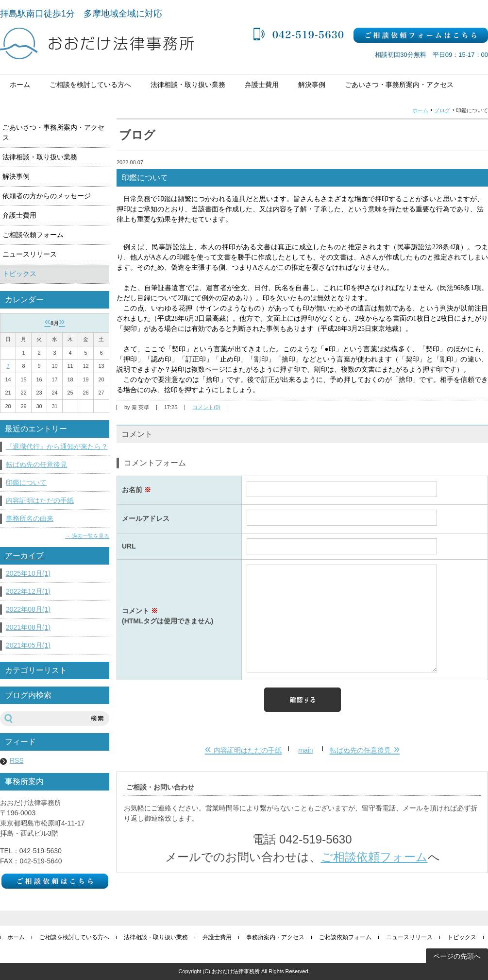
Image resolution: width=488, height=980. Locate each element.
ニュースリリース (30, 254)
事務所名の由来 (30, 518)
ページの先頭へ (457, 956)
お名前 (136, 490)
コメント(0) (206, 407)
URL (129, 546)
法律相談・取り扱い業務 (188, 85)
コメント (179, 617)
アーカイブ (24, 556)
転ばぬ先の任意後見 (36, 464)
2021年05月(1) (28, 645)
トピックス (19, 274)
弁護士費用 (262, 85)
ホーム (20, 85)
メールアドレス (146, 518)
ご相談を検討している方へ (90, 85)
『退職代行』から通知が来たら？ (57, 447)
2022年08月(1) (28, 609)
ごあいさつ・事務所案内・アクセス (399, 85)
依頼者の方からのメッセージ (47, 196)
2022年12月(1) (28, 591)
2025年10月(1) (28, 573)
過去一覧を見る (91, 536)
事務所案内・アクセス (275, 937)
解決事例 (312, 85)
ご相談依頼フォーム (374, 857)
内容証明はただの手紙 (40, 500)
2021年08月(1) (28, 627)
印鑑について (26, 482)
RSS (17, 760)
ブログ (442, 110)
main (305, 750)
